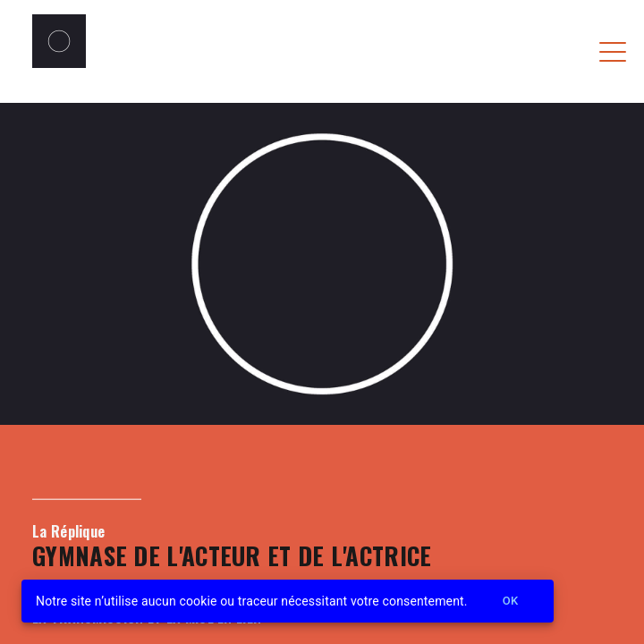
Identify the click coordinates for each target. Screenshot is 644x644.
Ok (511, 602)
